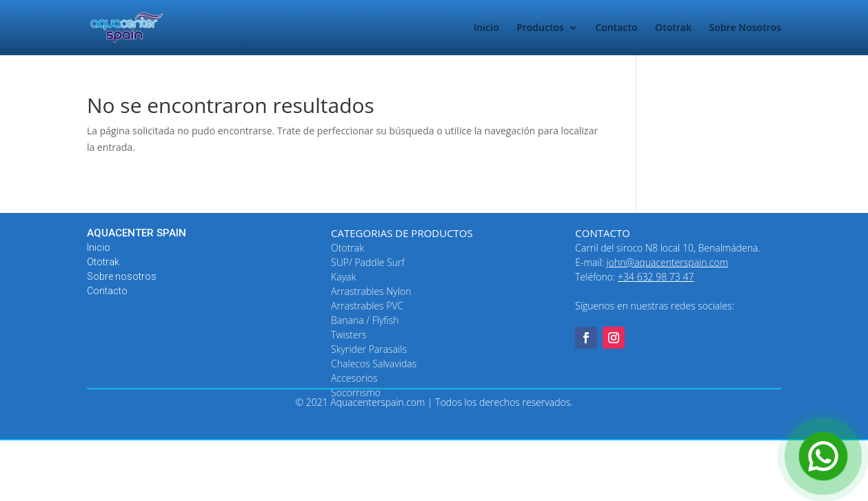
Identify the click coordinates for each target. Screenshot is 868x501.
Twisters (349, 335)
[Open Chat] (823, 456)
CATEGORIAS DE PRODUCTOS (402, 233)
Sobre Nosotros (746, 28)
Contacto (616, 28)
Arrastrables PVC (367, 306)
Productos (540, 28)
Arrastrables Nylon (371, 291)
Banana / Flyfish (365, 320)
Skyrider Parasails (369, 349)
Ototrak (673, 28)
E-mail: (652, 262)
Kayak (343, 277)
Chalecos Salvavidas (374, 364)
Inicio (486, 28)
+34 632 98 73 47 (656, 277)
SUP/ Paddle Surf (368, 262)
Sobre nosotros (122, 276)
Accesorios (354, 378)
